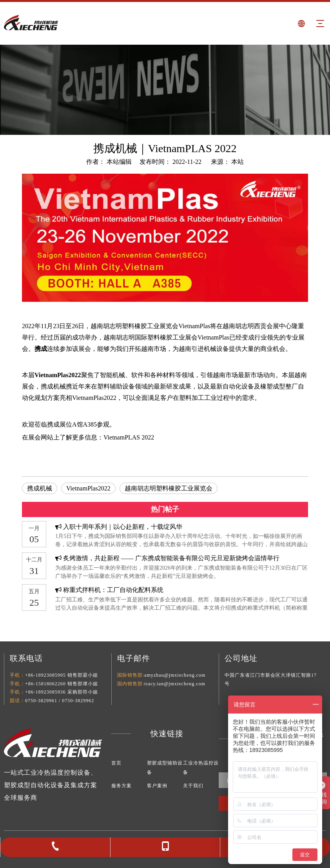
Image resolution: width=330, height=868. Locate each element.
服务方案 (121, 786)
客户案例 (157, 786)
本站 (238, 162)
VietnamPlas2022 (88, 488)
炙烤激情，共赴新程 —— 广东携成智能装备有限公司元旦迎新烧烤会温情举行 (171, 558)
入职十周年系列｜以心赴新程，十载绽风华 (123, 527)
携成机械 (40, 488)
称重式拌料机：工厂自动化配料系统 (113, 590)
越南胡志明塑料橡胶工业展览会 (169, 488)
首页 (116, 763)
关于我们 (193, 786)
